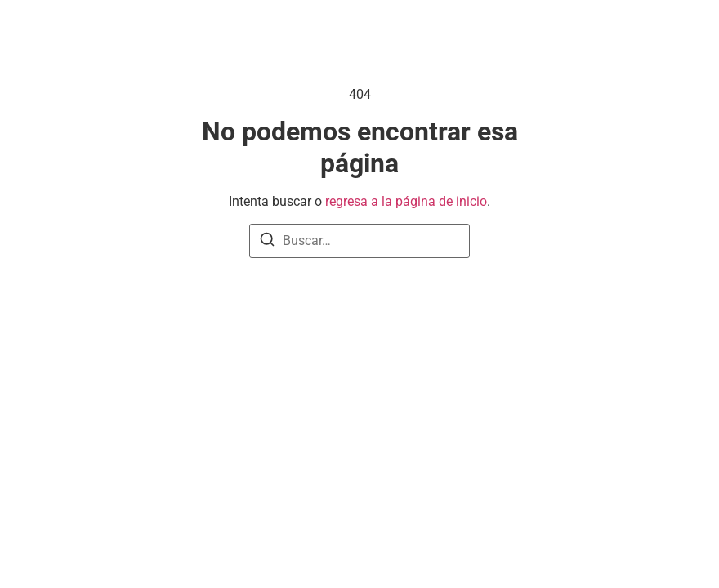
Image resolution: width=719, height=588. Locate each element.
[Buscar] (267, 242)
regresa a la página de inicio (406, 201)
